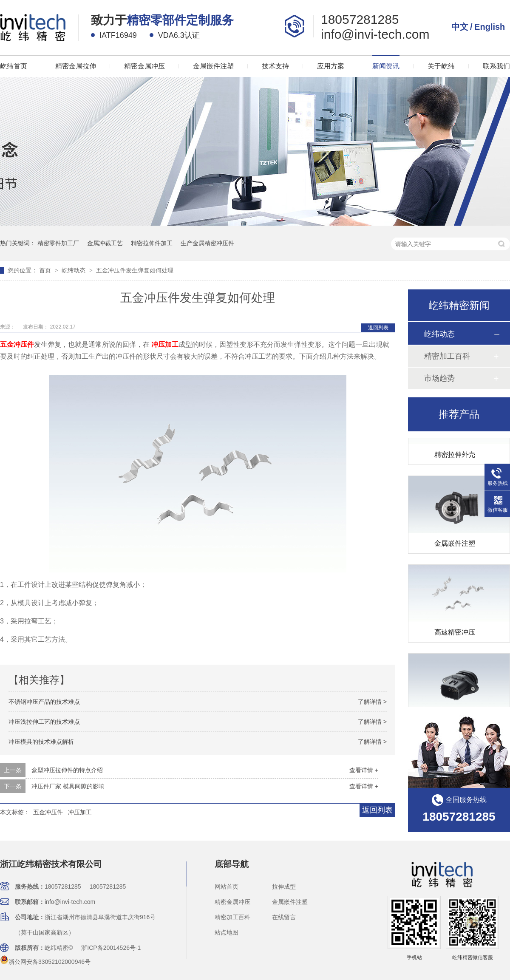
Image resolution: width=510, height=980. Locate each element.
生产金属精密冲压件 (207, 243)
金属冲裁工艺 (105, 243)
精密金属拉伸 (76, 66)
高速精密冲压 (455, 633)
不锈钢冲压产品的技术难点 (44, 702)
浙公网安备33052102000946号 (45, 962)
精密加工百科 (447, 356)
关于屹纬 (441, 66)
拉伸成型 (284, 887)
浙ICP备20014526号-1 (111, 948)
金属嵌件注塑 (213, 66)
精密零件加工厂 (58, 243)
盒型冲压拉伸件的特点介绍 (67, 770)
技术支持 (275, 66)
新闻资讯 (386, 66)
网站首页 (227, 887)
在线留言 (284, 917)
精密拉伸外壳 (455, 455)
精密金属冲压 (144, 66)
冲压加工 (80, 812)
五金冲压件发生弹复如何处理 (135, 270)
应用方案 (331, 66)
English (490, 27)
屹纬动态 (74, 270)
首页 (46, 270)
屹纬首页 (14, 66)
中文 (460, 27)
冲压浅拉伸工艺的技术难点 (44, 722)
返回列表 (378, 328)
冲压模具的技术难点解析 (41, 742)
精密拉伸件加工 (152, 243)
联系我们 (496, 66)
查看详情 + (364, 770)
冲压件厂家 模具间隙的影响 (68, 786)
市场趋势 (439, 378)
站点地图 (227, 932)
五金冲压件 (48, 812)
